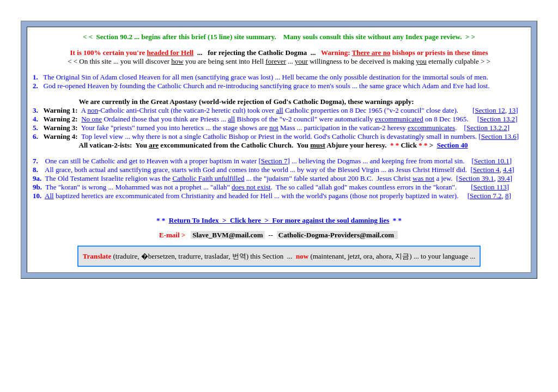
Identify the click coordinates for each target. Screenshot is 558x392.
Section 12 (490, 110)
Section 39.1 (476, 178)
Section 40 (453, 145)
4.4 (507, 170)
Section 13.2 (497, 119)
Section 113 (490, 187)
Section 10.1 (492, 161)
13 (512, 110)
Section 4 (486, 170)
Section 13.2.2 (487, 128)
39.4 (504, 178)
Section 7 (274, 161)
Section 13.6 (499, 136)
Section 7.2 (486, 196)
